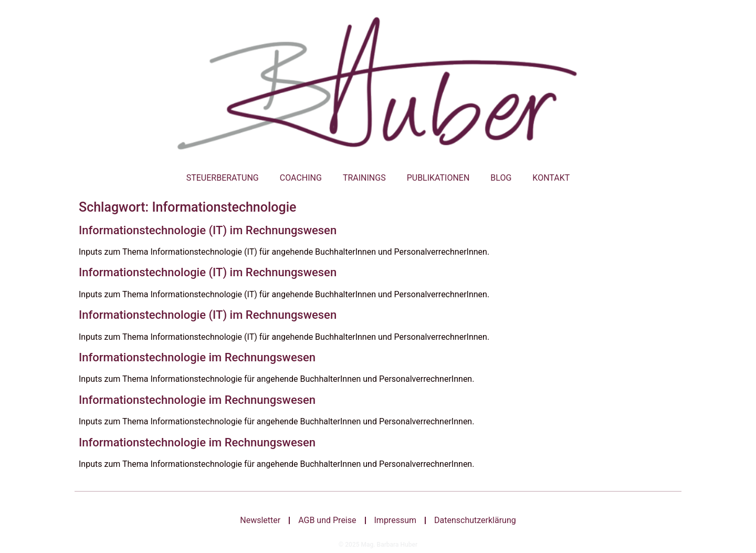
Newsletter (260, 520)
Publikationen (438, 178)
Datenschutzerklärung (475, 520)
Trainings (364, 178)
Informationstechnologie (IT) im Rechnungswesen (208, 230)
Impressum (396, 520)
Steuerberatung (223, 178)
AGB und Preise (327, 520)
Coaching (301, 178)
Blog (501, 178)
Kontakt (551, 178)
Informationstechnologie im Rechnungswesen (197, 357)
